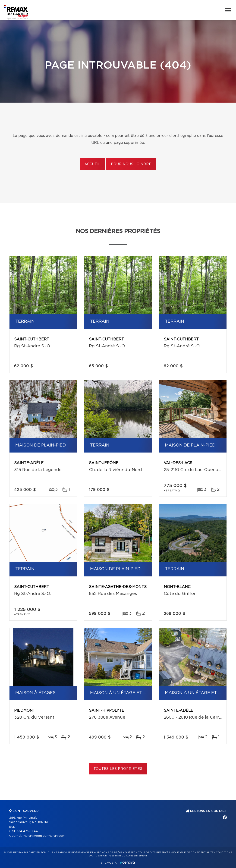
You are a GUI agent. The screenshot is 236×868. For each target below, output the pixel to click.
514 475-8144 (27, 831)
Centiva (128, 862)
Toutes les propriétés (118, 769)
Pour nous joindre (131, 164)
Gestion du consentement (128, 856)
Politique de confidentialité (193, 852)
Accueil (93, 164)
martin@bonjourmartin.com (44, 836)
